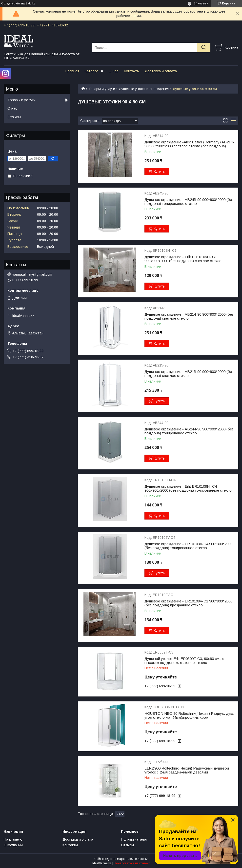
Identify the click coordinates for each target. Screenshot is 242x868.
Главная (72, 71)
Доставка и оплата (161, 71)
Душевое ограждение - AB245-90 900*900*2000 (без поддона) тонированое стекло (189, 202)
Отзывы (14, 117)
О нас (114, 71)
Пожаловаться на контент (132, 863)
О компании (13, 845)
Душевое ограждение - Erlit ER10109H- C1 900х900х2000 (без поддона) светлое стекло (183, 259)
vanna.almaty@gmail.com (32, 274)
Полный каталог (134, 839)
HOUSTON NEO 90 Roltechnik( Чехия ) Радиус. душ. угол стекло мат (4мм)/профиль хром (189, 715)
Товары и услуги (102, 89)
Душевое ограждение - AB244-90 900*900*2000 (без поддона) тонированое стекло (189, 431)
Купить (159, 172)
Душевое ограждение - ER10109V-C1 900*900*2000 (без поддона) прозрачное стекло (188, 603)
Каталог (91, 71)
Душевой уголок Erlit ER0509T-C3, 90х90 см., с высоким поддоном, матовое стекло (184, 661)
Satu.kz (143, 859)
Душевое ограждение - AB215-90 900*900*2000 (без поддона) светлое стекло (189, 374)
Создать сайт (11, 3)
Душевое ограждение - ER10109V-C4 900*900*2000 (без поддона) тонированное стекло (188, 546)
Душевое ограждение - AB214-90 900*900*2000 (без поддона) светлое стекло (189, 316)
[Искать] (204, 48)
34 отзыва (201, 3)
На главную (13, 839)
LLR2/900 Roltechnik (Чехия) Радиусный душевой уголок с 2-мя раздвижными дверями (187, 770)
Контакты (132, 71)
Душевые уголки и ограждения (144, 89)
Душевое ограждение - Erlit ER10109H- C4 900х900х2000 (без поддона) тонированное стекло (188, 488)
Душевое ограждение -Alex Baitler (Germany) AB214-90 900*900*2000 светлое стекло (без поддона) (189, 144)
